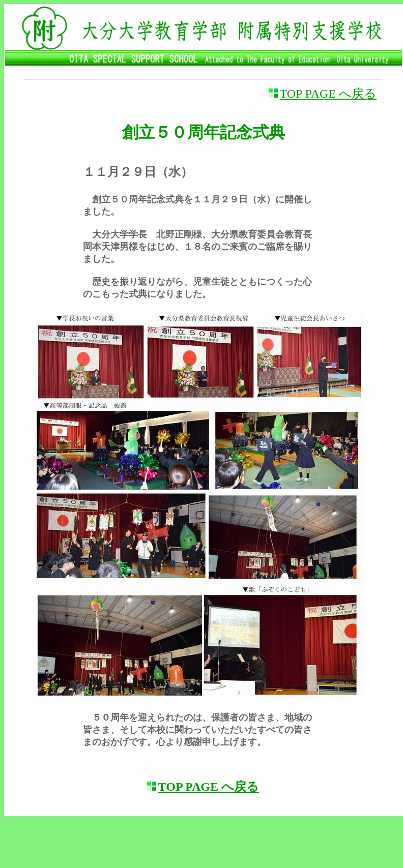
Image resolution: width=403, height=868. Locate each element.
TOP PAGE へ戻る (328, 94)
